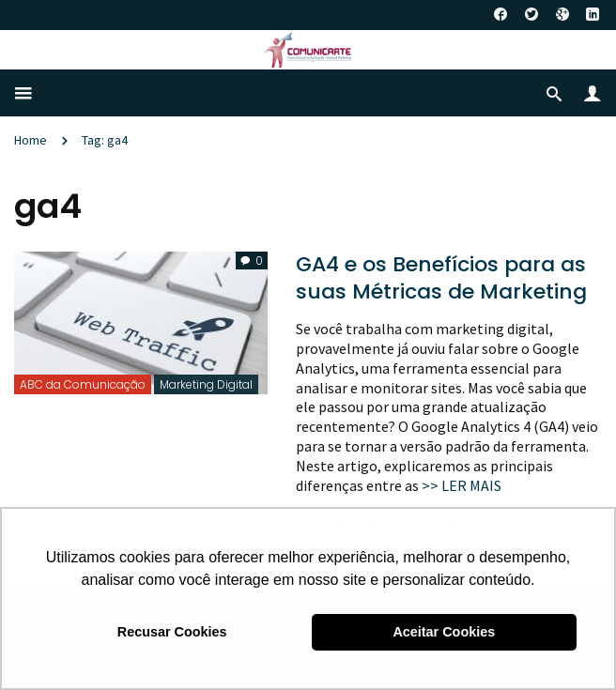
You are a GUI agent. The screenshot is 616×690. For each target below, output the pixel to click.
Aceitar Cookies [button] (444, 632)
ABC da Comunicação (83, 384)
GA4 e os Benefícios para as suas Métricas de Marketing (441, 278)
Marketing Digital (206, 384)
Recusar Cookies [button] (172, 632)
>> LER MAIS (462, 485)
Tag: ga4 (105, 140)
